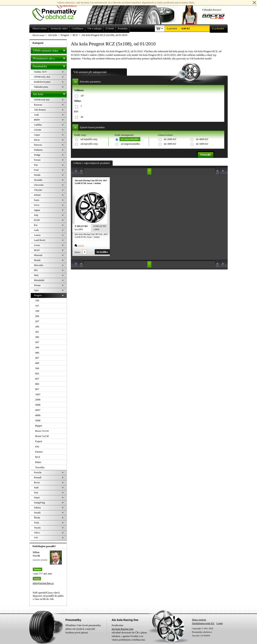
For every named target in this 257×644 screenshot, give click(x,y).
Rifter (38, 462)
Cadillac (38, 125)
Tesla (36, 523)
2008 (38, 400)
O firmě (110, 28)
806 (37, 384)
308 (37, 347)
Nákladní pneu (41, 87)
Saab (36, 488)
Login (220, 623)
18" (82, 96)
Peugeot (38, 295)
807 (37, 389)
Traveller (40, 467)
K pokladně (217, 28)
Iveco (37, 205)
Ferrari (37, 160)
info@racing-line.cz (43, 583)
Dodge (37, 155)
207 (37, 321)
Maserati (38, 255)
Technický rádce (59, 28)
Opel (36, 290)
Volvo (37, 533)
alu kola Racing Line (123, 629)
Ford (36, 170)
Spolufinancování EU (203, 623)
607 (37, 379)
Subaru (37, 508)
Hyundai (38, 180)
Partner (39, 452)
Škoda (37, 518)
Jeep (36, 215)
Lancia (37, 235)
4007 (38, 410)
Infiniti (37, 195)
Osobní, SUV (40, 72)
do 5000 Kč (202, 144)
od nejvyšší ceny (89, 144)
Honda (37, 175)
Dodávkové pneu (42, 82)
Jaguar (37, 210)
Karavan (38, 105)
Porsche (38, 472)
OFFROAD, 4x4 (42, 77)
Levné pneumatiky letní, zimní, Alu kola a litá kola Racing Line (57, 10)
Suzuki (37, 513)
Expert (39, 441)
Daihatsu (38, 150)
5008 (38, 420)
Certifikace (78, 28)
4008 (38, 415)
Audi (36, 115)
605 (37, 373)
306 (37, 337)
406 (37, 353)
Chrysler (38, 190)
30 (81, 117)
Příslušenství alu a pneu (50, 58)
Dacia (37, 140)
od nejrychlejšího (130, 139)
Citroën (38, 130)
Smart (37, 498)
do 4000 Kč (202, 139)
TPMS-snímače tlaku (50, 50)
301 (37, 332)
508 (37, 368)
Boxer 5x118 (42, 431)
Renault (38, 477)
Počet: (78, 252)
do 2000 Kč (170, 139)
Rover (37, 482)
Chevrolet (39, 185)
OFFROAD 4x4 (42, 100)
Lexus (37, 245)
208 (37, 327)
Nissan (37, 285)
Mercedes (39, 265)
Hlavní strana (38, 35)
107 (37, 306)
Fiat (36, 165)
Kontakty (123, 28)
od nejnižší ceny (89, 139)
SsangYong (39, 503)
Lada (36, 230)
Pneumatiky (50, 65)
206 (37, 316)
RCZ (38, 457)
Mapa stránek (199, 620)
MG (36, 270)
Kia (36, 225)
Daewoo (38, 145)
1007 (38, 394)
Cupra (37, 135)
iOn (37, 446)
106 (37, 300)
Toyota (37, 528)
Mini (36, 275)
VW (36, 538)
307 (37, 342)
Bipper (39, 426)
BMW (37, 120)
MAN (37, 250)
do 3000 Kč (170, 144)
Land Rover (40, 240)
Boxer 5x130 (42, 436)
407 (37, 358)
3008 (38, 405)
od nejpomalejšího (131, 144)
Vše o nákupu (95, 28)
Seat (36, 493)
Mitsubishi (39, 280)
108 (37, 311)
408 (37, 363)
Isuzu (37, 200)
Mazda (37, 260)
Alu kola (50, 93)
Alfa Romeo (40, 110)
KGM (37, 220)
